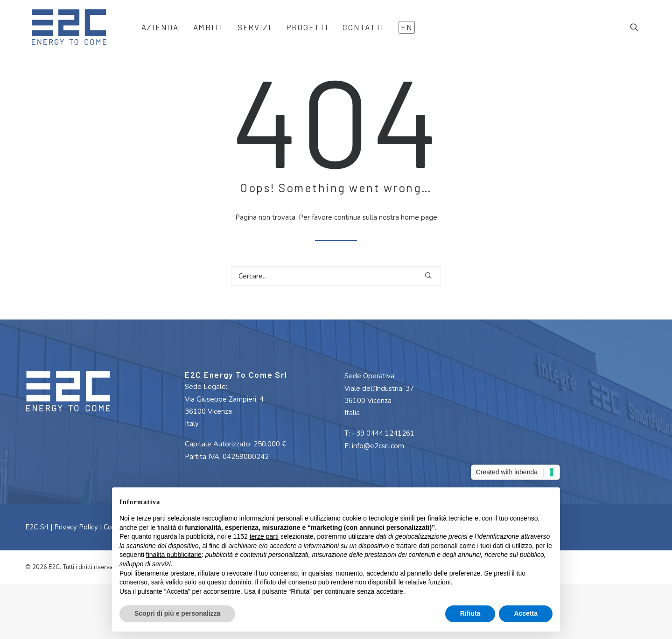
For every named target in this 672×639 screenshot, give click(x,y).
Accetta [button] (526, 613)
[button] (638, 31)
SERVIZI (248, 31)
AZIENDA (154, 31)
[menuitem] (154, 31)
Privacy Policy (76, 549)
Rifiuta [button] (470, 613)
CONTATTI (358, 31)
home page (419, 239)
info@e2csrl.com (378, 467)
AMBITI (202, 31)
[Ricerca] (336, 298)
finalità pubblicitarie (174, 555)
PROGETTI (301, 31)
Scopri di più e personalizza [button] (177, 613)
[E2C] (64, 31)
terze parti (264, 536)
